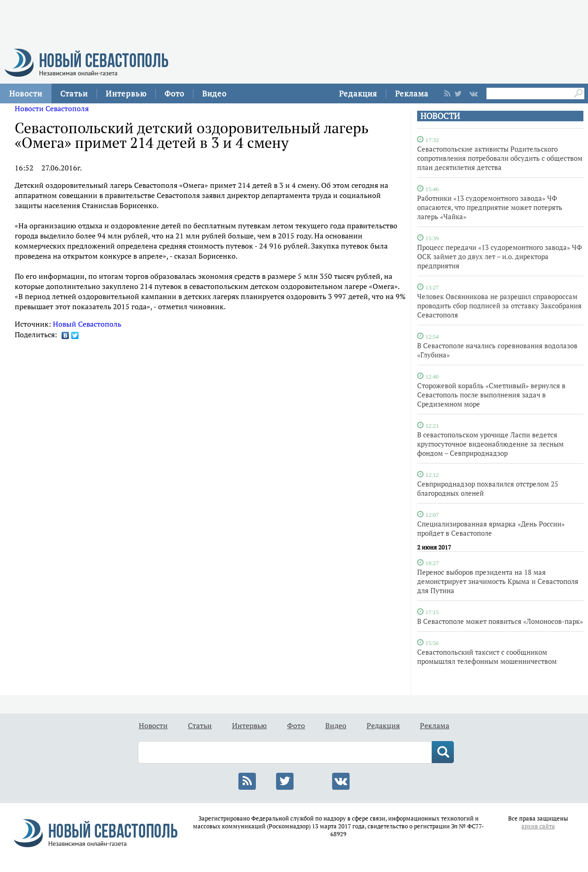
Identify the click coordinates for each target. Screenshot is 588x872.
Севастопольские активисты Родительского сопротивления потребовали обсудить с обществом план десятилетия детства (500, 158)
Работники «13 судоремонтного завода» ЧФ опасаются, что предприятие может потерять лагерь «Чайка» (490, 207)
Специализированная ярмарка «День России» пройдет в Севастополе (491, 528)
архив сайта (538, 826)
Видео (214, 93)
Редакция (358, 93)
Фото (174, 93)
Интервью (126, 93)
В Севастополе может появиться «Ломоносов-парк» (500, 621)
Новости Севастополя (52, 108)
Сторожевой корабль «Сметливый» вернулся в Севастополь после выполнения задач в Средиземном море (491, 395)
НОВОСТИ (440, 116)
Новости (26, 93)
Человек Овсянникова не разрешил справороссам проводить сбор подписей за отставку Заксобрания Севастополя (499, 306)
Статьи (74, 93)
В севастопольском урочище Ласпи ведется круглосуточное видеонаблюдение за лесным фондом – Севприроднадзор (490, 444)
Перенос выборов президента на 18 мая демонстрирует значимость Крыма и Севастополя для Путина (498, 581)
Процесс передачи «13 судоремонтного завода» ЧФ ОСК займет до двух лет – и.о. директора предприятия (500, 256)
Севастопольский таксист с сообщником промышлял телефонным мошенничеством (487, 657)
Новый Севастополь (87, 324)
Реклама (412, 93)
